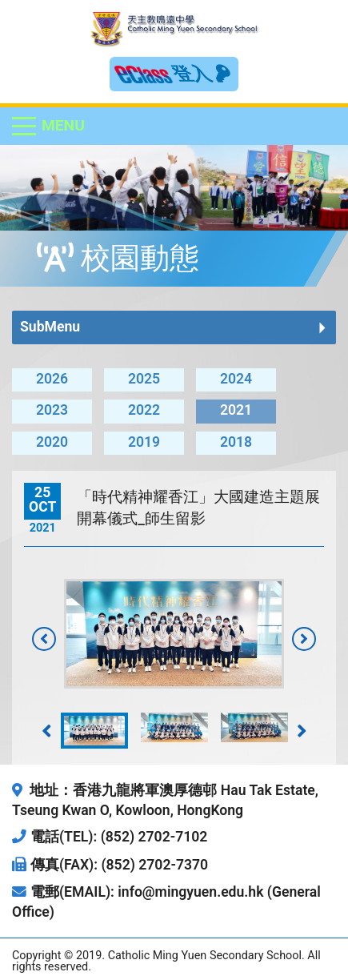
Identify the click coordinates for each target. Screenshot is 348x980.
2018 (236, 442)
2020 (52, 442)
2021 (236, 410)
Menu (63, 125)
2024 (236, 379)
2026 (52, 379)
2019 (144, 442)
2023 (52, 410)
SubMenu (50, 327)
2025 (144, 379)
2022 (144, 410)
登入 (202, 74)
